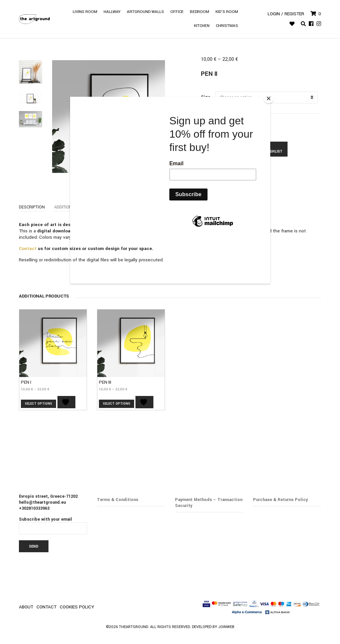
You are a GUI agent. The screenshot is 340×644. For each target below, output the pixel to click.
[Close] (269, 98)
